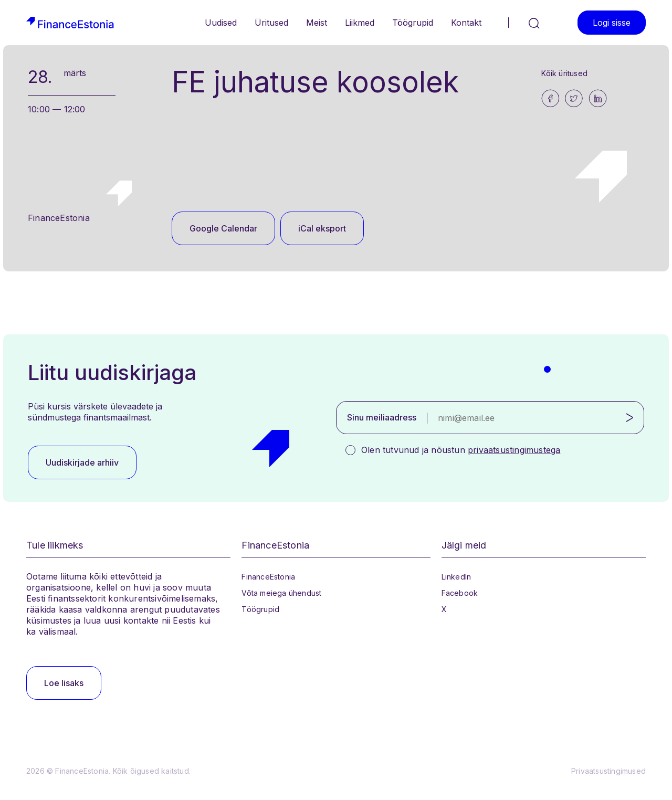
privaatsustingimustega (514, 450)
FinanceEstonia (268, 577)
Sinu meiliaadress (382, 417)
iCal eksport (322, 228)
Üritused (271, 23)
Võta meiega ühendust (281, 593)
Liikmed (360, 23)
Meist (317, 23)
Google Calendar (223, 228)
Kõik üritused (564, 73)
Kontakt (466, 23)
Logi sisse (612, 23)
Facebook (460, 593)
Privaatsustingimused (608, 771)
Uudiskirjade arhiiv (82, 462)
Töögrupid (413, 23)
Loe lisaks (64, 683)
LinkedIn (456, 577)
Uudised (221, 23)
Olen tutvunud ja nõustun (461, 450)
